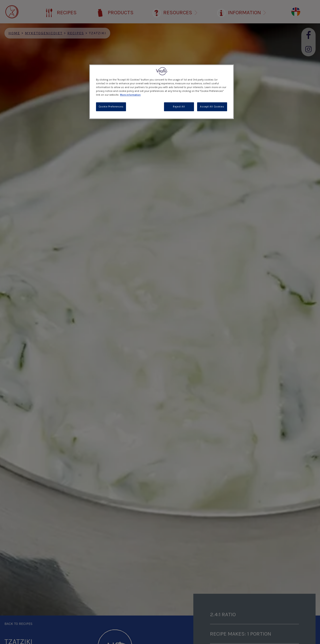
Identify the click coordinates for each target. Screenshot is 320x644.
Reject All (179, 107)
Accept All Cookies (212, 107)
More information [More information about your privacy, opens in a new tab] (130, 95)
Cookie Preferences (111, 107)
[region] (162, 92)
